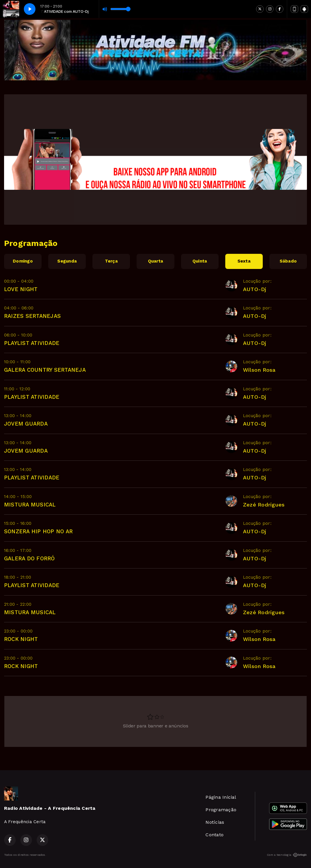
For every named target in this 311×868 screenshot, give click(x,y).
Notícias (215, 822)
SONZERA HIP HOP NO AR (38, 531)
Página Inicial (221, 797)
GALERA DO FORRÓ (30, 558)
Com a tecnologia (287, 855)
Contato (215, 835)
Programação (221, 810)
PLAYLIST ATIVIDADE (32, 343)
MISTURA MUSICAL (30, 505)
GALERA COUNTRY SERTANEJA (45, 370)
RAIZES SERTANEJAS (32, 316)
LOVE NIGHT (21, 289)
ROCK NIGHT (21, 639)
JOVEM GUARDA (26, 424)
